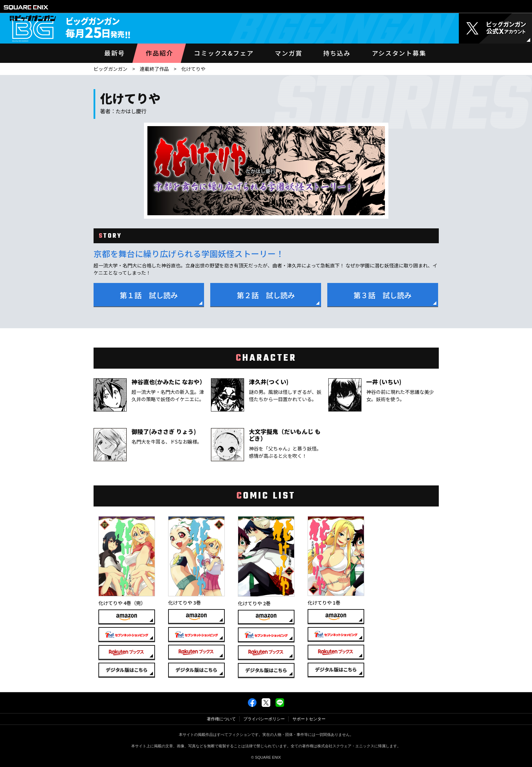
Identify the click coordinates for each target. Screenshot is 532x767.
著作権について (221, 719)
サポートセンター (309, 719)
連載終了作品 (154, 69)
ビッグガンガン (110, 69)
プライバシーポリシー (264, 719)
